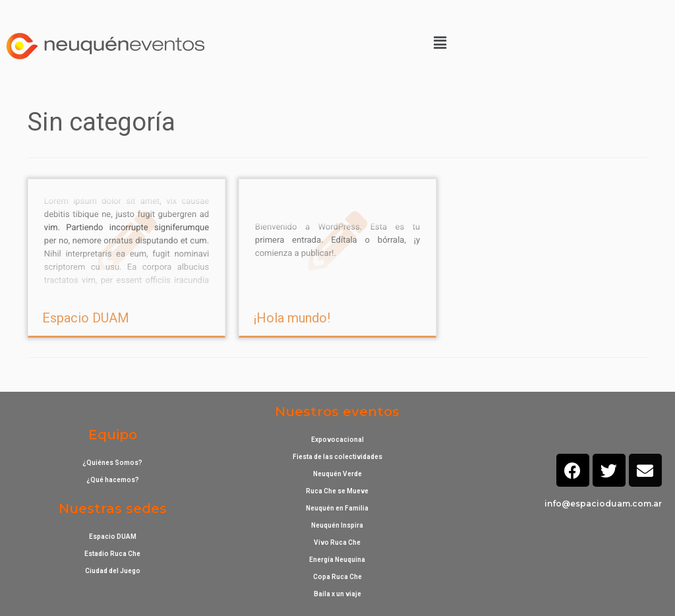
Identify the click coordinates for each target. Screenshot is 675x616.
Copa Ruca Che (337, 577)
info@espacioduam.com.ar (603, 504)
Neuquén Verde (337, 474)
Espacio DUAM (86, 318)
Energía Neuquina (337, 560)
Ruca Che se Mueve (337, 491)
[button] (440, 43)
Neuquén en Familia (337, 508)
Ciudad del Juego (113, 571)
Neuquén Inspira (337, 525)
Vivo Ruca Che (337, 542)
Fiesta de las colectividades (337, 457)
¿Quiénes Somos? (112, 463)
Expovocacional (337, 440)
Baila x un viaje (337, 594)
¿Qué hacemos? (113, 480)
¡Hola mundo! (292, 318)
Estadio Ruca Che (112, 554)
